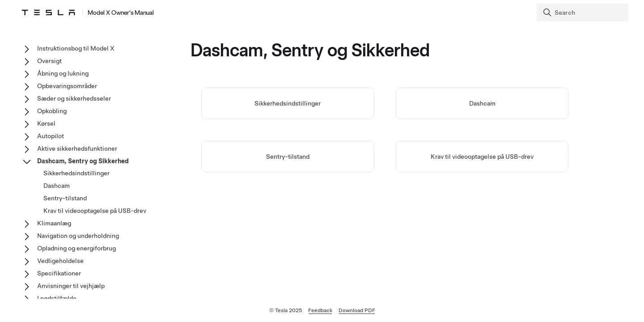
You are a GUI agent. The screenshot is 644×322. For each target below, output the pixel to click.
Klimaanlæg (54, 223)
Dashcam (482, 103)
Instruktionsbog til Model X (76, 48)
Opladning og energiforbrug (76, 248)
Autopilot (51, 136)
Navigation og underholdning (78, 236)
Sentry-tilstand (288, 157)
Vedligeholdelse (60, 261)
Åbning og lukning (63, 73)
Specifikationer (59, 273)
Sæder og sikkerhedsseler (74, 98)
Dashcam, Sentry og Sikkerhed (83, 161)
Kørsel (46, 123)
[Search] (583, 13)
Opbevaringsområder (67, 86)
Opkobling (52, 111)
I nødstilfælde (57, 298)
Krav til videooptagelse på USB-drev (482, 157)
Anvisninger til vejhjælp (71, 286)
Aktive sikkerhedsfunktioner (77, 148)
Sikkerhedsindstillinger (288, 103)
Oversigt (49, 61)
